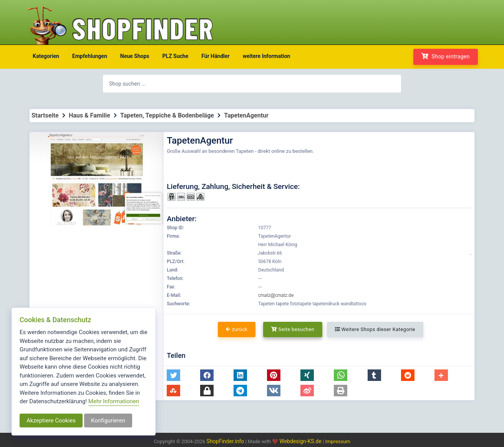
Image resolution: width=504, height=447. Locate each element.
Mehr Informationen (114, 401)
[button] (173, 375)
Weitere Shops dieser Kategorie (375, 329)
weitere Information (267, 56)
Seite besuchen (293, 329)
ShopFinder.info (225, 441)
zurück (237, 329)
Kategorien (46, 56)
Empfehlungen (90, 56)
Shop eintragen (446, 56)
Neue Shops (135, 56)
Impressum (337, 441)
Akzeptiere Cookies (51, 421)
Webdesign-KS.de (301, 441)
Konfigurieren (108, 421)
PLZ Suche (176, 56)
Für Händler (215, 56)
